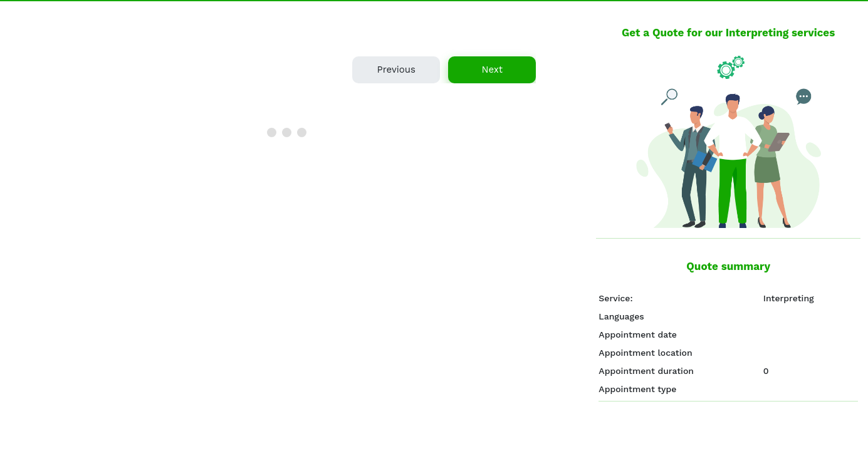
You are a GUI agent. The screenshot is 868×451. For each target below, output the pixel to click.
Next (493, 70)
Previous (396, 70)
